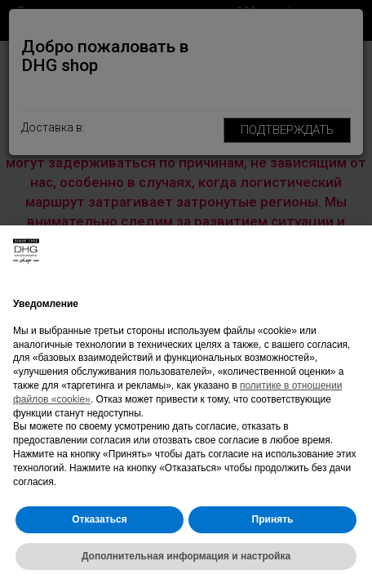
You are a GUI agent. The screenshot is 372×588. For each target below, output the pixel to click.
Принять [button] (273, 519)
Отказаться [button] (99, 519)
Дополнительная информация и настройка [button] (186, 556)
